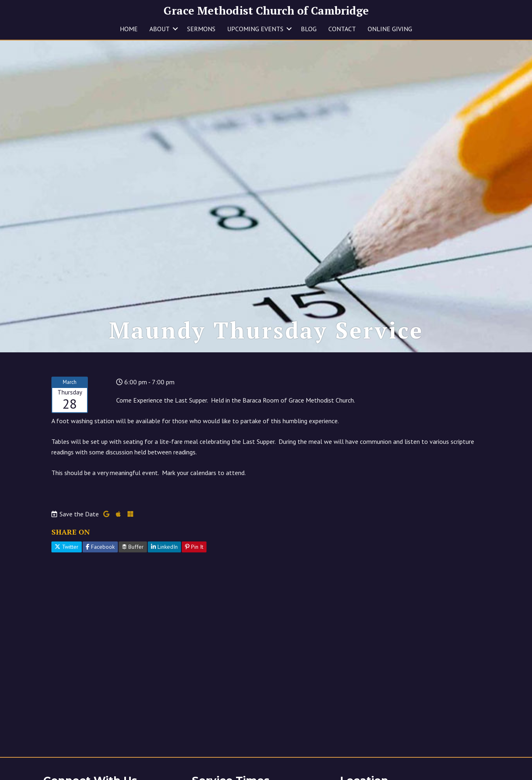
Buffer (133, 547)
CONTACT (342, 29)
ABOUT (160, 29)
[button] (175, 29)
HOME (129, 29)
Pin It (194, 547)
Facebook (100, 547)
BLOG (309, 29)
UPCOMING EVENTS (255, 29)
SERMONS (201, 29)
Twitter (67, 547)
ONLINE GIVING (390, 29)
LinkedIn (164, 547)
